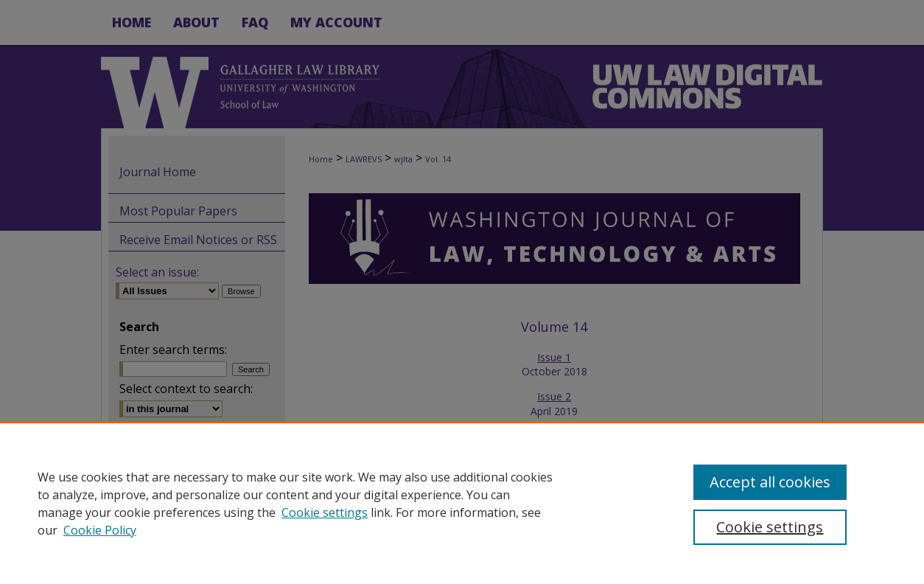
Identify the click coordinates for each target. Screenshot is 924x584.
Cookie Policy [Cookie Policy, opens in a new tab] (100, 530)
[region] (462, 503)
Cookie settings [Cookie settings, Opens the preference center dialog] (770, 527)
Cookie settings (325, 512)
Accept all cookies (770, 482)
